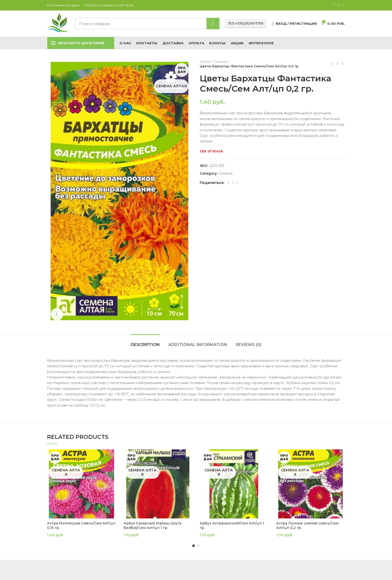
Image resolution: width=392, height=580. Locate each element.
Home (205, 62)
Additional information (198, 345)
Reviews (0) (248, 345)
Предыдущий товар (332, 64)
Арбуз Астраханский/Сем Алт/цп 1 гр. (232, 525)
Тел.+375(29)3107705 (246, 23)
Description (145, 345)
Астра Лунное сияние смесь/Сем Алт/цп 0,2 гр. (307, 525)
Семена (220, 62)
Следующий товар (342, 64)
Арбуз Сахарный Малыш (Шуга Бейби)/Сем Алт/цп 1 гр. (152, 525)
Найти (213, 24)
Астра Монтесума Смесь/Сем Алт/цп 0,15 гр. (81, 525)
